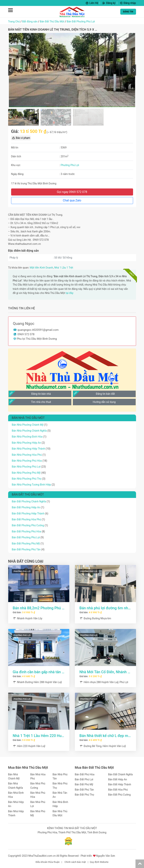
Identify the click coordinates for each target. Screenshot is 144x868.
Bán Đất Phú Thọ (85, 795)
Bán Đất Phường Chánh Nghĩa (29, 501)
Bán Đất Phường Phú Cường (28, 525)
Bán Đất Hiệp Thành (120, 784)
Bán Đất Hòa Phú (118, 790)
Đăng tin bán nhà (41, 394)
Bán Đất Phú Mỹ (84, 784)
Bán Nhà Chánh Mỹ (14, 776)
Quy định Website (99, 862)
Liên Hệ (92, 3)
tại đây (69, 293)
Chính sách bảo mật (75, 862)
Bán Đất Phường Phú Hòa (27, 531)
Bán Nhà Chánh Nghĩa (16, 786)
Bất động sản (30, 21)
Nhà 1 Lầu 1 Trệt (64, 268)
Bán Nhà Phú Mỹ (38, 813)
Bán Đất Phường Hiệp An (26, 507)
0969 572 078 (26, 334)
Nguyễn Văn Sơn (105, 856)
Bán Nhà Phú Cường (38, 786)
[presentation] (11, 70)
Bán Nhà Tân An (60, 795)
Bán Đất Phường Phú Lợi (81, 21)
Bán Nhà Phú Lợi (38, 804)
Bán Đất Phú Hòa (85, 774)
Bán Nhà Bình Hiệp (60, 804)
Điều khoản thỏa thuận (48, 862)
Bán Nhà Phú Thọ (60, 786)
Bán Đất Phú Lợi (84, 779)
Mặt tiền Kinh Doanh (42, 268)
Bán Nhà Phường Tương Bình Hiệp (32, 485)
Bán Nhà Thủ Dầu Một (60, 813)
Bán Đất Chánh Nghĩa (121, 774)
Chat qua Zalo (72, 200)
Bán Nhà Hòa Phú (38, 776)
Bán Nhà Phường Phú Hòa (27, 461)
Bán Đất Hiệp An (118, 779)
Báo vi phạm (21, 138)
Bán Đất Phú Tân (84, 790)
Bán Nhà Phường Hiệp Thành (29, 449)
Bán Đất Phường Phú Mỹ (26, 544)
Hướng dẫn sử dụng (104, 402)
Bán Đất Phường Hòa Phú (27, 519)
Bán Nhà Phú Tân (60, 776)
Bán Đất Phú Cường (120, 795)
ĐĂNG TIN (128, 12)
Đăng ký (109, 3)
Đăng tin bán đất (105, 394)
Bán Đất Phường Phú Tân (26, 549)
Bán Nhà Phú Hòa (38, 795)
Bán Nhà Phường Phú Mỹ (26, 473)
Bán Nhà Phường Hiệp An (27, 443)
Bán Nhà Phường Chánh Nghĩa (29, 431)
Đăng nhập (128, 3)
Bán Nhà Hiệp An (16, 804)
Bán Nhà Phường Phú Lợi (26, 467)
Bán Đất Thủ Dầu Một (52, 21)
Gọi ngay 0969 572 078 (72, 192)
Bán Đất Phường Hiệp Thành (28, 513)
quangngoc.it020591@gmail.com (38, 330)
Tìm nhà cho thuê (41, 402)
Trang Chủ (14, 21)
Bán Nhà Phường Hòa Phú (27, 455)
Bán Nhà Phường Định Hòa (27, 437)
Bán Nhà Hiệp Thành (16, 813)
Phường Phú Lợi (70, 165)
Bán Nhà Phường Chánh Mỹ (28, 425)
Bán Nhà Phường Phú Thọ (27, 479)
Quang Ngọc (24, 324)
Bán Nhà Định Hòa (16, 795)
